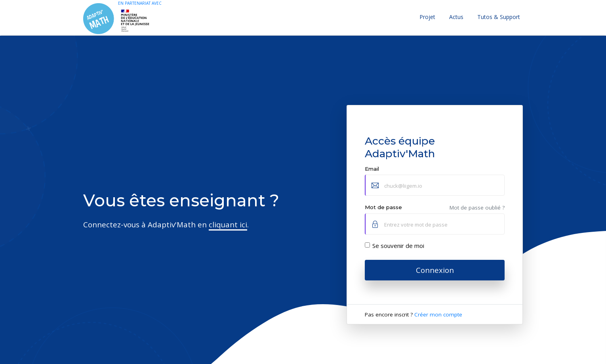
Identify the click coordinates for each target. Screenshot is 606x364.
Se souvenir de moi (398, 246)
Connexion (435, 270)
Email (372, 169)
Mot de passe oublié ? (477, 208)
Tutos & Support (499, 17)
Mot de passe (383, 207)
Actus (456, 17)
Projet (427, 17)
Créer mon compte (438, 314)
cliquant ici (228, 224)
